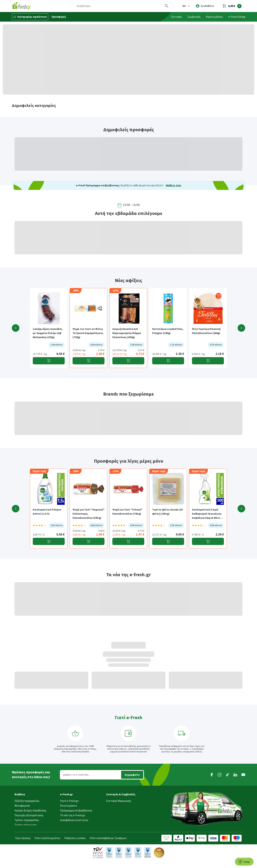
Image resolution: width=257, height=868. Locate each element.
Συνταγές (177, 17)
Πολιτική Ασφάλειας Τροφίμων (108, 847)
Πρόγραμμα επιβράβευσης (76, 809)
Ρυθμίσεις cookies (75, 847)
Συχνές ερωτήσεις (25, 833)
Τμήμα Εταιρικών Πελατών (76, 824)
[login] (205, 6)
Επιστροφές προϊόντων (29, 829)
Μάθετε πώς (174, 185)
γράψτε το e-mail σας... (76, 775)
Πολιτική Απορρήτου (47, 847)
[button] (186, 6)
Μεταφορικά (22, 805)
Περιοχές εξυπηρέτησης (29, 814)
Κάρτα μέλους (214, 17)
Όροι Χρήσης (23, 847)
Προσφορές (59, 17)
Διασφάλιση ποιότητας (74, 819)
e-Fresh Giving (237, 17)
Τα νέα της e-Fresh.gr (73, 814)
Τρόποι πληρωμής (26, 824)
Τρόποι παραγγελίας (27, 819)
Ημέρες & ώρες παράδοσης (30, 809)
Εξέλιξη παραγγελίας (27, 800)
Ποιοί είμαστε (68, 805)
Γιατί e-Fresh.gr (69, 800)
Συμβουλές (194, 17)
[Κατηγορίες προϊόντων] (30, 17)
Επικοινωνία (68, 829)
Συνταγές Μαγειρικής (119, 800)
